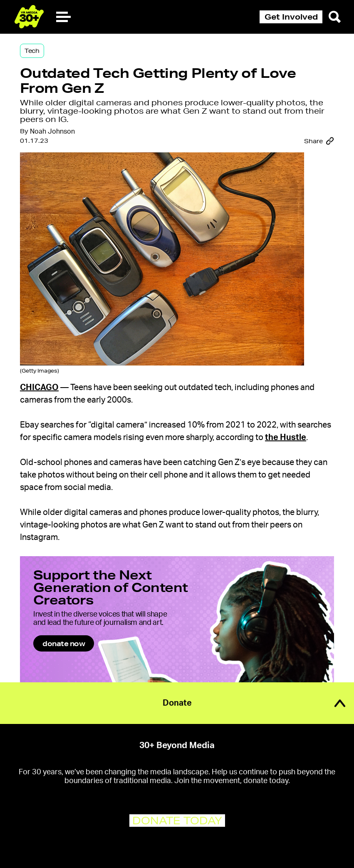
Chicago (39, 388)
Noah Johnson (52, 132)
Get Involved (291, 17)
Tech (32, 51)
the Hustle (286, 438)
